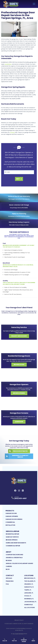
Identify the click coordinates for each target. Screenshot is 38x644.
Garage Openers (12, 516)
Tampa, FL (28, 590)
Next (19, 179)
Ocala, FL (28, 596)
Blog (8, 569)
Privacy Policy (19, 620)
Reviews (9, 560)
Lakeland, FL (29, 593)
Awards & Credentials (14, 558)
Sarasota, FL (29, 587)
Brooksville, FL (30, 578)
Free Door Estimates (18, 451)
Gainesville (28, 605)
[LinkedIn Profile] (23, 491)
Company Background (14, 555)
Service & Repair (12, 531)
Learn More (19, 422)
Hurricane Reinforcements (16, 543)
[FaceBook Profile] (15, 491)
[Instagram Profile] (19, 491)
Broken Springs (12, 540)
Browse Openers (19, 393)
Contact (10, 575)
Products (10, 511)
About (9, 552)
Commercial (10, 522)
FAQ (7, 584)
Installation (10, 525)
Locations (29, 575)
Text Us (14, 640)
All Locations (29, 607)
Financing (10, 581)
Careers (9, 566)
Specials (9, 578)
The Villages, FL (30, 581)
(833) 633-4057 (20, 498)
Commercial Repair (13, 546)
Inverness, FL (29, 599)
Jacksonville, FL (30, 602)
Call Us (5, 640)
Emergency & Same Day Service (17, 456)
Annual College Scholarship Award (19, 563)
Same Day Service (12, 537)
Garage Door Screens (14, 519)
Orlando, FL (29, 584)
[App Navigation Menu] (33, 640)
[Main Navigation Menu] (34, 4)
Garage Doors (11, 513)
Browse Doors (19, 365)
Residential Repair (12, 534)
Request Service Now (19, 336)
